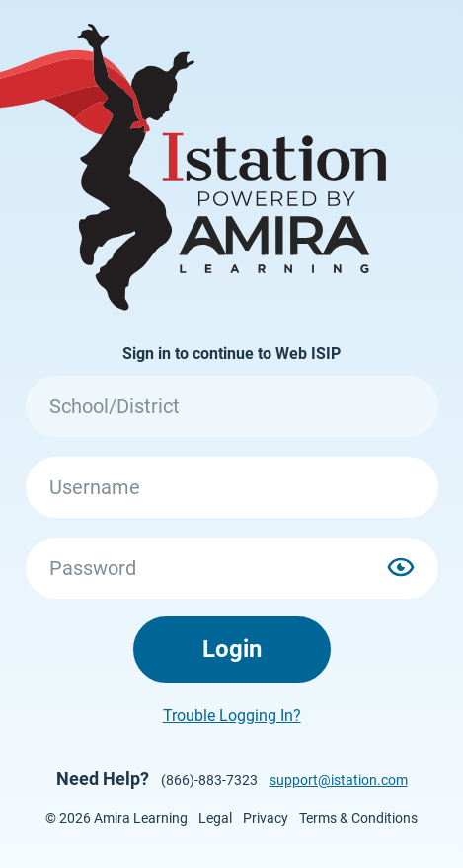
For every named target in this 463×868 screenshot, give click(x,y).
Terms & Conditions (358, 818)
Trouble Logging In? (232, 716)
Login (232, 649)
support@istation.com (339, 780)
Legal (215, 818)
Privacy (266, 818)
